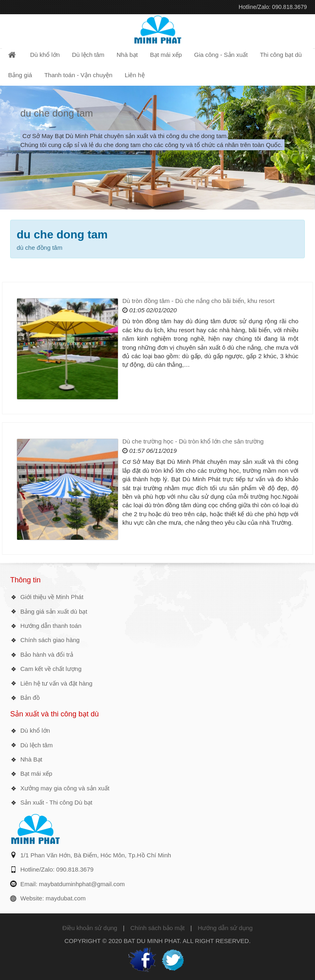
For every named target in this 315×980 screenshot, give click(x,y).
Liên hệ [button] (135, 75)
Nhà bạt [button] (127, 55)
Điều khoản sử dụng (90, 928)
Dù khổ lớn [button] (45, 55)
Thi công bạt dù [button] (281, 55)
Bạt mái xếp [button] (166, 55)
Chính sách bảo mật (158, 928)
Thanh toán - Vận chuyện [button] (78, 75)
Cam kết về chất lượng (51, 669)
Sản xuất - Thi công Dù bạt (56, 802)
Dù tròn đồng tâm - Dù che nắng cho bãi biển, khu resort (198, 301)
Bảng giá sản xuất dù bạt (54, 611)
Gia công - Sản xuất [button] (221, 55)
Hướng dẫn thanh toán (51, 626)
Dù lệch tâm (37, 745)
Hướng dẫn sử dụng (225, 928)
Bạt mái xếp (36, 773)
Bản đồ (30, 698)
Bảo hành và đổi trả (47, 654)
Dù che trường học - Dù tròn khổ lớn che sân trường (193, 441)
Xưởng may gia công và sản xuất (65, 788)
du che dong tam (57, 113)
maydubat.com (65, 898)
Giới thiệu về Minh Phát (52, 597)
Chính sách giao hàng (50, 640)
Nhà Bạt (31, 759)
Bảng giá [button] (20, 75)
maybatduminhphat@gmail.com (82, 884)
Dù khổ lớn (35, 730)
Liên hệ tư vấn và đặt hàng (56, 683)
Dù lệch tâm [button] (88, 55)
